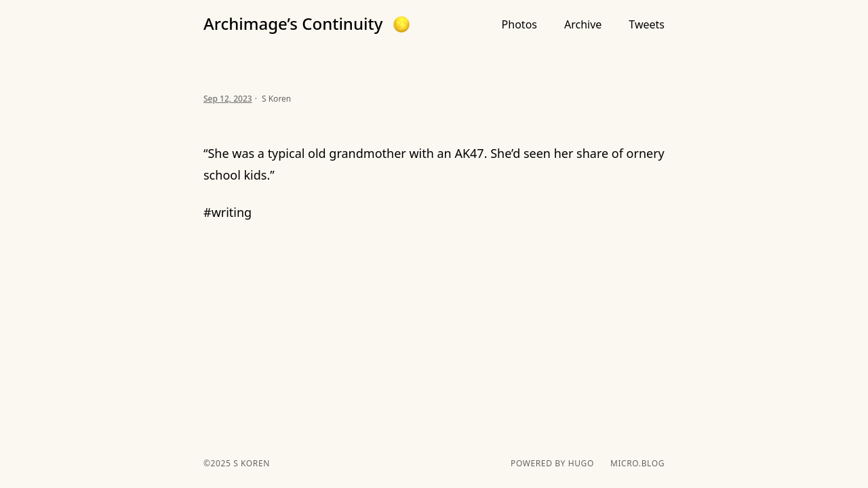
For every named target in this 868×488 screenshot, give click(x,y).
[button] (401, 24)
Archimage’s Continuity (293, 24)
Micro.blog (637, 464)
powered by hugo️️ (552, 464)
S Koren (250, 463)
